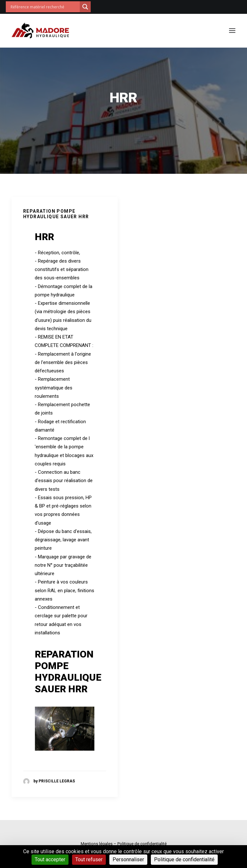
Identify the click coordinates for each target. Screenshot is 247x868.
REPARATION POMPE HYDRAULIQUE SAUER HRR (56, 214)
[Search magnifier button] (85, 7)
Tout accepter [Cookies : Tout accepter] (50, 859)
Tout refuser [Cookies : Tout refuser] (89, 859)
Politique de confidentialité (142, 844)
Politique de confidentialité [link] (184, 859)
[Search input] (44, 7)
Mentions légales (97, 844)
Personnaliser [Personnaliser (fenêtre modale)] (128, 859)
